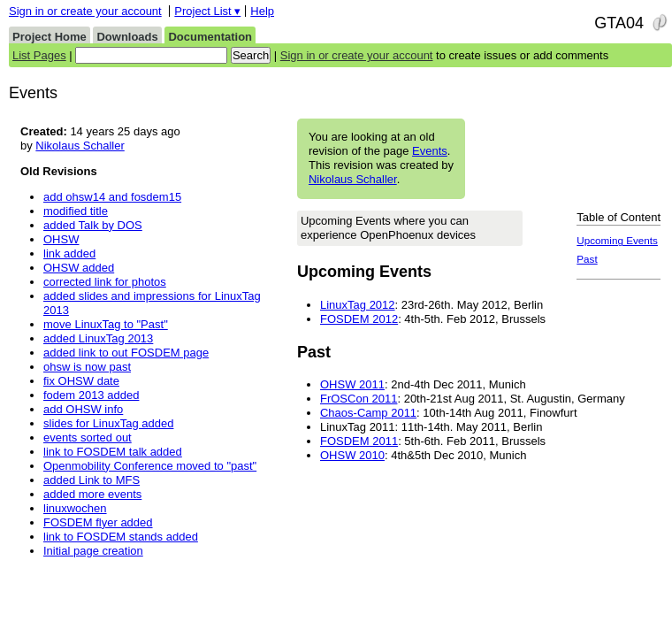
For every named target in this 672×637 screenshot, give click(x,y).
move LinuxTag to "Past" (106, 324)
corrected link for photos (105, 282)
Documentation (210, 37)
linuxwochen (75, 508)
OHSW (61, 239)
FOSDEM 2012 (359, 319)
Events (430, 151)
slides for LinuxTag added (108, 423)
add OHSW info (83, 409)
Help (262, 11)
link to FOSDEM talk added (113, 452)
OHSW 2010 (352, 455)
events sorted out (88, 437)
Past (587, 259)
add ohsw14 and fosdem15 (112, 197)
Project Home (50, 37)
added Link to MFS (92, 480)
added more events (92, 494)
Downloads (127, 37)
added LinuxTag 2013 (98, 338)
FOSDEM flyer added (98, 522)
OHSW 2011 (352, 384)
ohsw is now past (87, 367)
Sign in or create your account (85, 11)
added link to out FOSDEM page (126, 353)
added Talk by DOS (93, 225)
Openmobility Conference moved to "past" (150, 466)
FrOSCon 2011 (359, 399)
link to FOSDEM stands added (121, 537)
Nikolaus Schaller (353, 179)
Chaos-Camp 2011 (368, 413)
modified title (76, 211)
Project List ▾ (207, 11)
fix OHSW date (81, 381)
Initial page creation (93, 551)
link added (69, 253)
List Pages (39, 55)
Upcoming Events (617, 240)
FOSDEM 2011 (359, 441)
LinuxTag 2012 (358, 305)
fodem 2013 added (91, 395)
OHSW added (79, 268)
